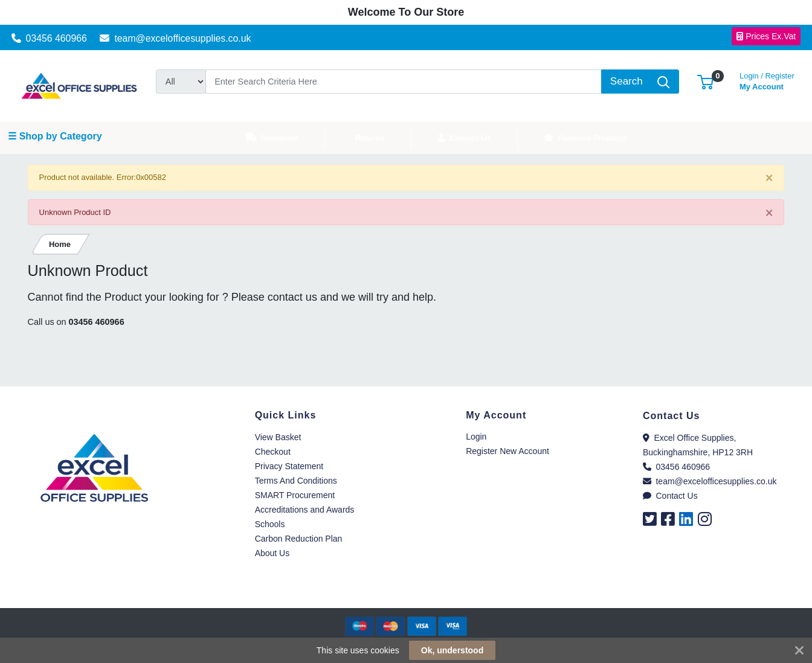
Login (476, 437)
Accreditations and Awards (305, 510)
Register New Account (507, 451)
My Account (767, 80)
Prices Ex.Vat (766, 36)
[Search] (404, 82)
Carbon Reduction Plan (299, 539)
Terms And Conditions (296, 481)
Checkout (273, 452)
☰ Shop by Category (55, 136)
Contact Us (670, 496)
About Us (272, 553)
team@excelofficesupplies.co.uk (175, 38)
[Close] (769, 178)
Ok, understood (452, 650)
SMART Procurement (295, 495)
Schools (270, 524)
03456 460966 (49, 38)
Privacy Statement (289, 466)
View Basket (278, 437)
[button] (705, 81)
